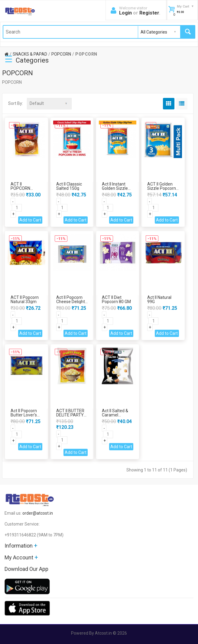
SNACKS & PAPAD (30, 54)
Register (149, 13)
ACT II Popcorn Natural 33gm (25, 299)
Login (125, 13)
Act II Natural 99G (159, 299)
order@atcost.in (38, 513)
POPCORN (61, 54)
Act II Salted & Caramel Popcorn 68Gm (116, 415)
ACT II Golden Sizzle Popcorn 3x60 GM (162, 188)
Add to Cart (30, 220)
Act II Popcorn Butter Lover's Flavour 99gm (24, 415)
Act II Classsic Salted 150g (69, 186)
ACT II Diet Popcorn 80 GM (116, 299)
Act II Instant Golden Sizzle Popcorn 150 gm (118, 188)
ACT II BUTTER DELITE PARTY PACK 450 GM (70, 415)
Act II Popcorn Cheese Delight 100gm (71, 302)
